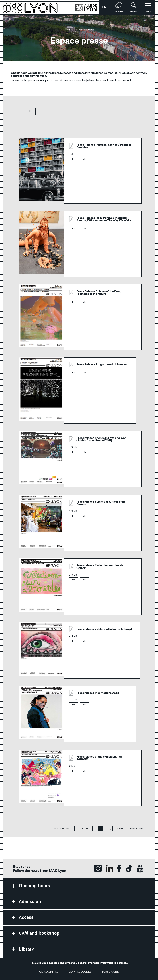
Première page (63, 829)
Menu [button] (148, 7)
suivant (119, 829)
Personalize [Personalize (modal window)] (110, 972)
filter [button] (27, 111)
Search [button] (133, 7)
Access (26, 918)
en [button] (107, 8)
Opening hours (34, 886)
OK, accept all (49, 972)
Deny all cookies (80, 972)
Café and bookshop (40, 934)
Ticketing (119, 7)
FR (74, 159)
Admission (30, 902)
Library (26, 950)
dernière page (137, 829)
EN (85, 159)
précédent (83, 829)
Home (69, 29)
